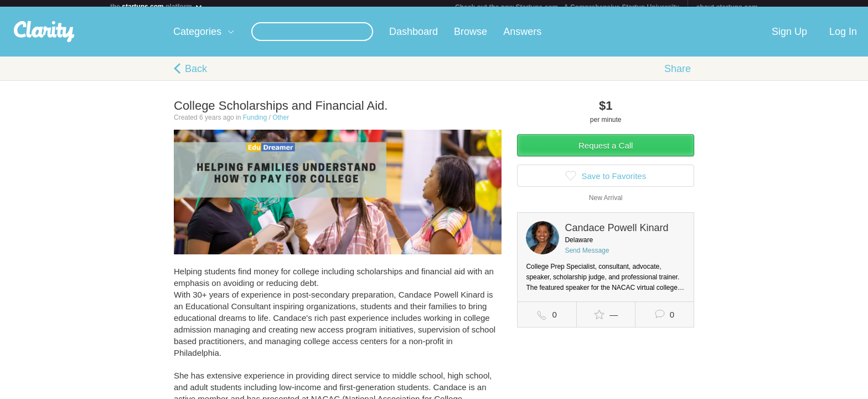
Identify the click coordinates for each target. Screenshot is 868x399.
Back (196, 75)
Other (281, 124)
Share (678, 75)
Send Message (587, 257)
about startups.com (727, 7)
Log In (843, 38)
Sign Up (789, 38)
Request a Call (606, 152)
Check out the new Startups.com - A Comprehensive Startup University (567, 7)
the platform (157, 6)
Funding (255, 124)
